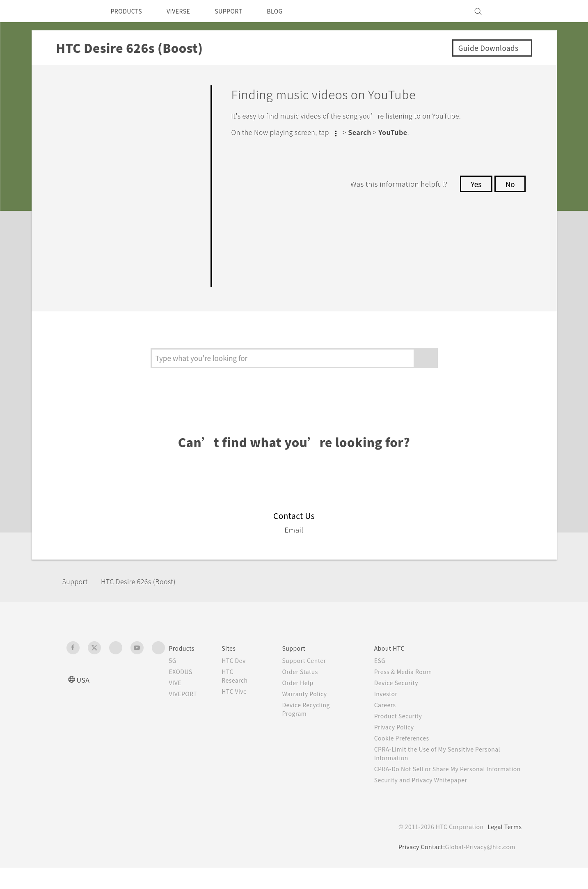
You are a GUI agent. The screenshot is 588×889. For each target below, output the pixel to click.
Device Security (402, 695)
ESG (384, 673)
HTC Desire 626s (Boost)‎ (148, 594)
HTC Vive (241, 704)
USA (84, 692)
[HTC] (76, 11)
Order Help (303, 695)
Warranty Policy (310, 706)
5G (173, 673)
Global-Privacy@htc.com (479, 868)
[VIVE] (511, 11)
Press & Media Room (410, 684)
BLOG (289, 11)
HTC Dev (241, 673)
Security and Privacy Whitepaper (428, 801)
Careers (390, 718)
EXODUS (183, 684)
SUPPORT (240, 11)
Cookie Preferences (408, 751)
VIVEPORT (186, 706)
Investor (391, 706)
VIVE (177, 695)
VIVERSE (186, 11)
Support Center (310, 673)
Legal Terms (503, 848)
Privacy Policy (399, 740)
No (509, 183)
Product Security (404, 729)
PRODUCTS (129, 11)
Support (78, 594)
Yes (474, 183)
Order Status (306, 684)
